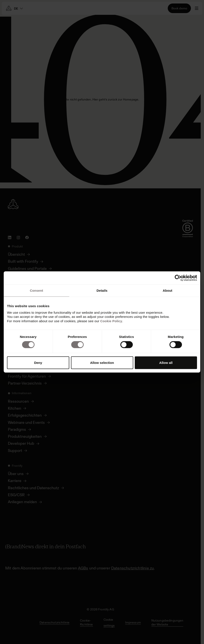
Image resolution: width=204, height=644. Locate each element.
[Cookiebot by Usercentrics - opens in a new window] (178, 278)
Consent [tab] (37, 290)
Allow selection (102, 363)
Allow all (166, 363)
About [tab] (168, 290)
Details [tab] (102, 290)
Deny (38, 363)
